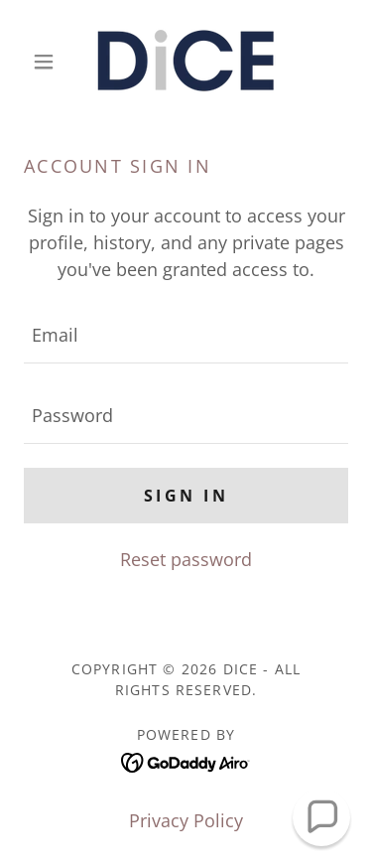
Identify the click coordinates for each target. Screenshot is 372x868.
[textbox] (186, 335)
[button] (48, 62)
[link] (186, 61)
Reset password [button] (186, 559)
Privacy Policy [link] (186, 820)
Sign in (186, 496)
